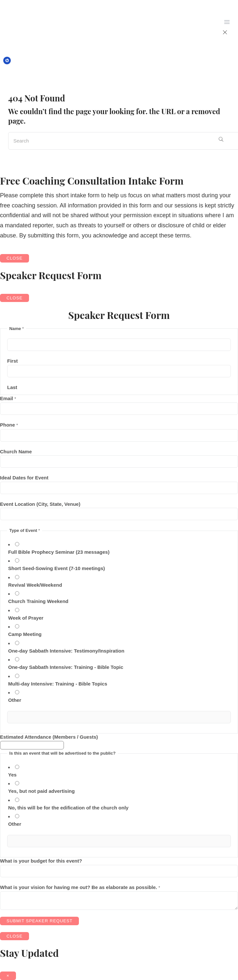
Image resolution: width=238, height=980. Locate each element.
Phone (9, 425)
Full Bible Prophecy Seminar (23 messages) (59, 552)
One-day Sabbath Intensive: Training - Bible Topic (66, 667)
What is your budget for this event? (41, 861)
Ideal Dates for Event (24, 478)
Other (15, 700)
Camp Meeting (25, 634)
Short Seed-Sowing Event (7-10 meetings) (57, 568)
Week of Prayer (26, 618)
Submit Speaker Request (39, 921)
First (13, 361)
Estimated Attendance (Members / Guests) (49, 737)
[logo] (27, 27)
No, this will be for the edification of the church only (68, 808)
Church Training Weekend (38, 601)
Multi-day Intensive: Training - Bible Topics (58, 684)
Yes (12, 775)
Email (8, 398)
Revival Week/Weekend (35, 585)
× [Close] (8, 976)
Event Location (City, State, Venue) (40, 504)
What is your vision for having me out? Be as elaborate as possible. (80, 887)
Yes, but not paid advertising (41, 791)
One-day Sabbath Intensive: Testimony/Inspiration (66, 651)
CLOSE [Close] (15, 258)
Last (12, 387)
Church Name (16, 452)
